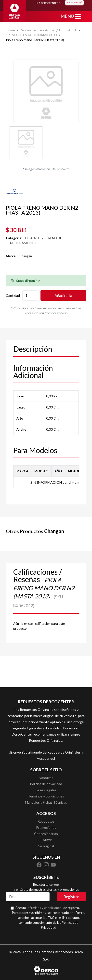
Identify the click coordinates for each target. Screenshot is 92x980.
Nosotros (46, 778)
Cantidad (13, 295)
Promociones (46, 827)
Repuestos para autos (37, 30)
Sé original (46, 846)
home (10, 30)
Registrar (71, 897)
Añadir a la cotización (63, 297)
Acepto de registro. (49, 908)
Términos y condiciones (46, 796)
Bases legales (46, 790)
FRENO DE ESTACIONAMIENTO (31, 35)
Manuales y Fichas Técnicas (46, 802)
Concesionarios (46, 834)
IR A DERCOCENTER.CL (49, 3)
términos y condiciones (45, 908)
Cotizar (46, 840)
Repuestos (46, 821)
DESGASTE (68, 30)
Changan (26, 256)
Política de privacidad (46, 784)
